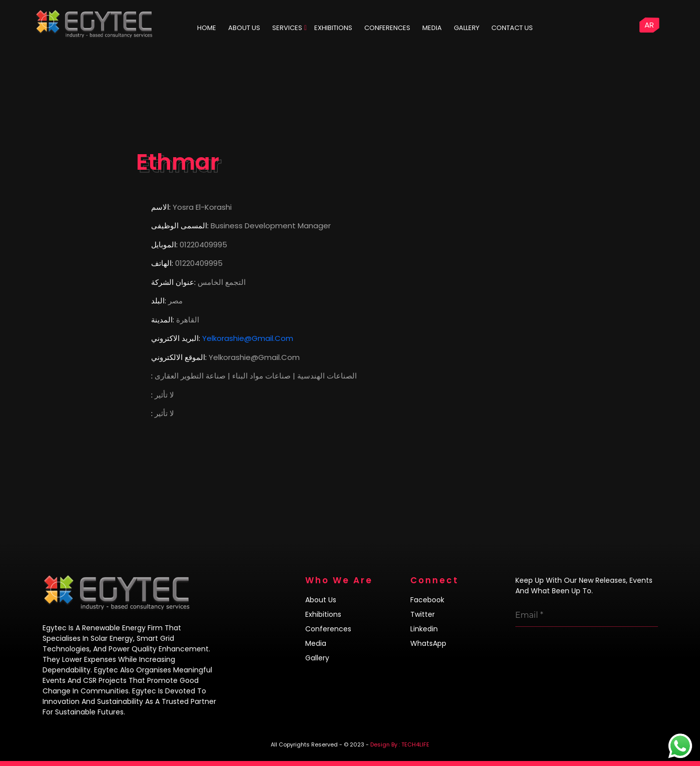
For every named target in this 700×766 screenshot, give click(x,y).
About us (321, 600)
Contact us (512, 28)
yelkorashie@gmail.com (248, 338)
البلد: (159, 301)
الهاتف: (162, 263)
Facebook (427, 600)
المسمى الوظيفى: (180, 226)
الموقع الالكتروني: (179, 357)
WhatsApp (428, 643)
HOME (207, 28)
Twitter (423, 614)
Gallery (467, 28)
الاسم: (161, 207)
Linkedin (424, 629)
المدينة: (163, 320)
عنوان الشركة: (173, 282)
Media (432, 28)
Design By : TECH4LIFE (400, 744)
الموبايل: (164, 245)
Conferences (387, 28)
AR (649, 25)
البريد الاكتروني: (176, 338)
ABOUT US (244, 28)
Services (287, 28)
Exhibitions (333, 28)
